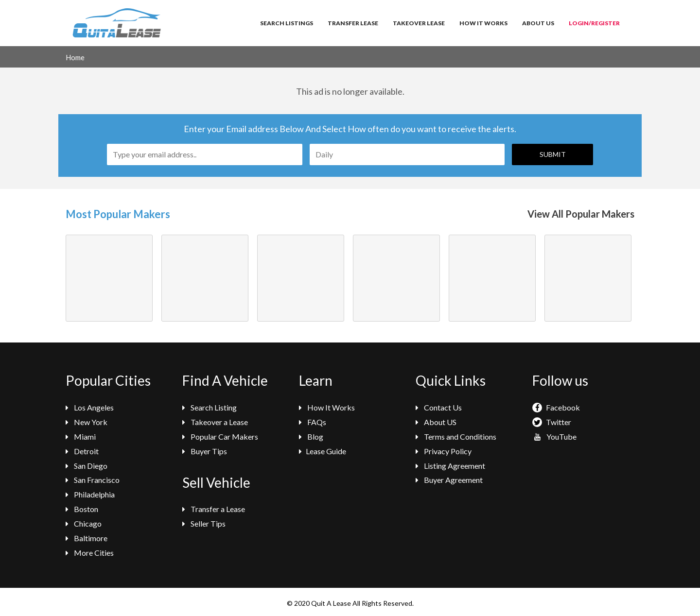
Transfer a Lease (214, 509)
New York (87, 422)
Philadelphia (90, 494)
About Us (538, 23)
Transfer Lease (353, 23)
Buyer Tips (205, 451)
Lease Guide (323, 451)
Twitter (552, 422)
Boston (82, 509)
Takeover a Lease (215, 422)
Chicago (84, 523)
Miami (81, 436)
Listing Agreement (450, 466)
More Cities (90, 553)
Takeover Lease (419, 23)
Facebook (556, 407)
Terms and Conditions (456, 436)
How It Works (483, 23)
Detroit (82, 451)
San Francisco (93, 480)
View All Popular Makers (581, 214)
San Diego (87, 466)
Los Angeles (90, 407)
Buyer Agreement (449, 480)
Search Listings (287, 23)
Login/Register (594, 23)
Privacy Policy (444, 451)
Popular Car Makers (220, 436)
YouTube (554, 436)
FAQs (313, 422)
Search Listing (210, 407)
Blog (311, 436)
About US (436, 422)
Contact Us (439, 407)
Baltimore (87, 538)
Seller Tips (204, 523)
